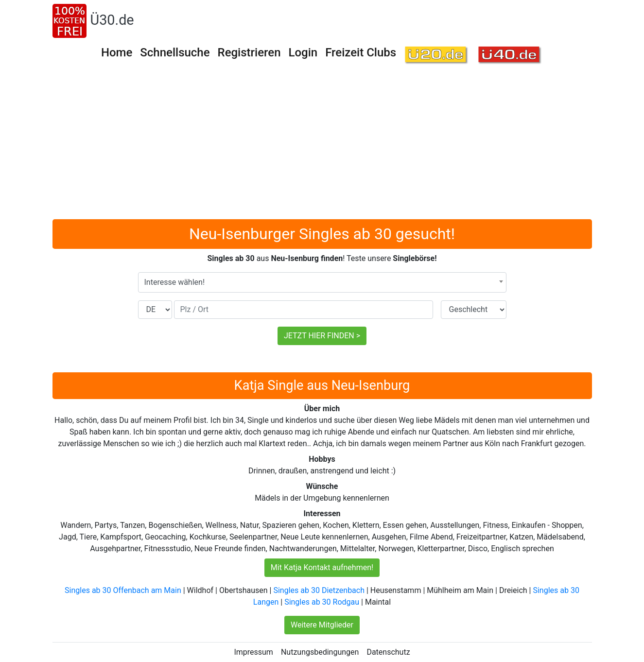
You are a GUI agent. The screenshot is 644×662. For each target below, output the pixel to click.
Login (303, 52)
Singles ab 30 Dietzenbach (319, 590)
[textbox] (322, 282)
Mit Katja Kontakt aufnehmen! (322, 567)
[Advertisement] (322, 146)
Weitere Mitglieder (322, 625)
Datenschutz (388, 652)
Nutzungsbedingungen (320, 652)
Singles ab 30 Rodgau (322, 602)
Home (117, 52)
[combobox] (322, 282)
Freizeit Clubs (361, 52)
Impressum (253, 652)
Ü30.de (112, 20)
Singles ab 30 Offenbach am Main (123, 590)
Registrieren (249, 52)
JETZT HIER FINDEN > (322, 336)
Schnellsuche (175, 52)
